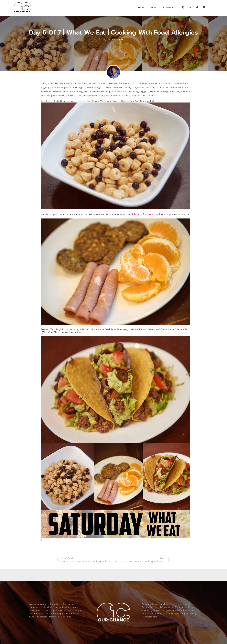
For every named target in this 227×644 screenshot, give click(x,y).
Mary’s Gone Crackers (149, 214)
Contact (168, 8)
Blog (141, 8)
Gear (153, 8)
